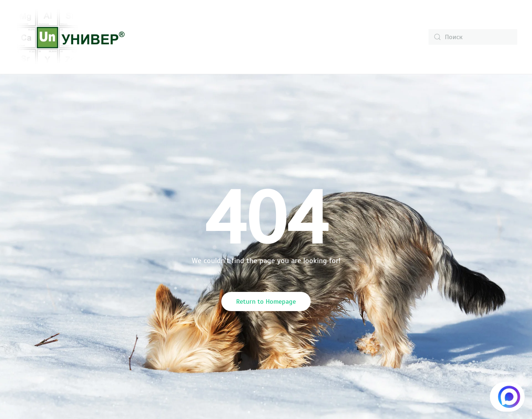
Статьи (335, 37)
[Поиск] (473, 37)
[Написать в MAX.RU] (507, 397)
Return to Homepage (266, 302)
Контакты (376, 37)
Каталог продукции (224, 37)
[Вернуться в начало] (70, 37)
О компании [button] (160, 37)
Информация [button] (289, 37)
